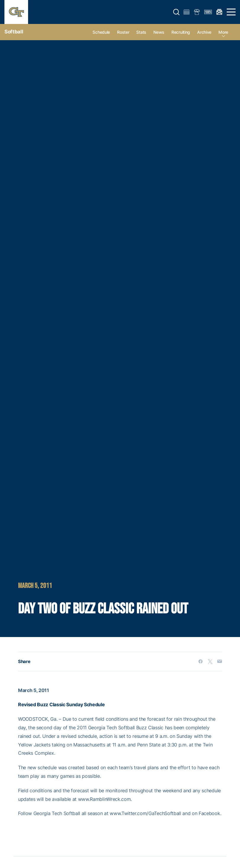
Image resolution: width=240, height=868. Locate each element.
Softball (14, 32)
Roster (123, 32)
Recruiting (181, 32)
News (159, 32)
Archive (204, 32)
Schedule (101, 32)
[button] (176, 12)
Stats (141, 32)
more (223, 32)
